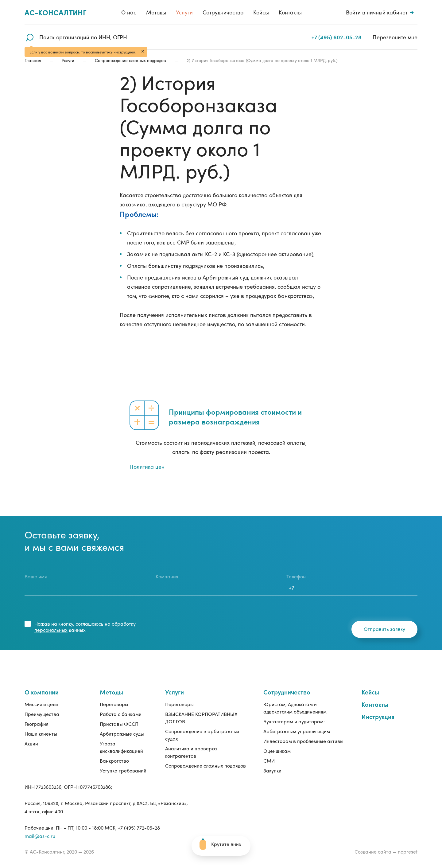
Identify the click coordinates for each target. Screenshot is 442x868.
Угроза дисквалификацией (121, 747)
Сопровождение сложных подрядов (130, 60)
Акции (31, 743)
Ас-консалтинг (56, 12)
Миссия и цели (41, 704)
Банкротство (114, 761)
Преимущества (42, 714)
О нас (129, 12)
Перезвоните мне (395, 37)
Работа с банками (121, 714)
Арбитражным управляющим (297, 731)
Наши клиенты (41, 734)
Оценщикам (277, 751)
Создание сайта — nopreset (386, 852)
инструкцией (124, 52)
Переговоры (114, 704)
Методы (156, 12)
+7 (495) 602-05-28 (337, 37)
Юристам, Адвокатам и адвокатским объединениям (295, 708)
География (37, 724)
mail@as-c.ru (40, 836)
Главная (33, 60)
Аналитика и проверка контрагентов (191, 752)
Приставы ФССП (119, 724)
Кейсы (261, 12)
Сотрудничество (223, 12)
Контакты (290, 12)
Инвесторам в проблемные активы (303, 741)
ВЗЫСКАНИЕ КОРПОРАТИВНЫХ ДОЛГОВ (201, 718)
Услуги (184, 12)
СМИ (269, 761)
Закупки (272, 770)
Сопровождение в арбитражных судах (202, 735)
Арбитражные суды (122, 734)
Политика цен (147, 466)
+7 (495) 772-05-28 (139, 828)
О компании (42, 692)
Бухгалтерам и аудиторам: (294, 721)
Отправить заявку (384, 629)
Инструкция (378, 716)
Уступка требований (123, 770)
